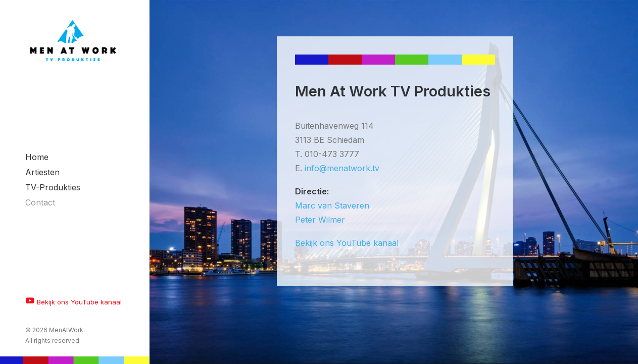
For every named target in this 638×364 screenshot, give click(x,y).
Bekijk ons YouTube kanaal (347, 243)
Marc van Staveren (332, 205)
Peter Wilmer (320, 220)
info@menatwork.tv (342, 168)
